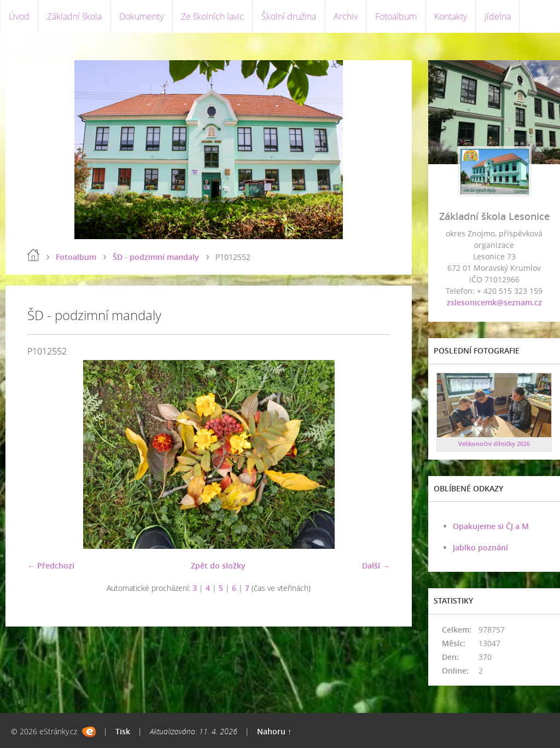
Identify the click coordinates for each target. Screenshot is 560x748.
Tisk (123, 731)
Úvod (19, 16)
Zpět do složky (218, 566)
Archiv (346, 16)
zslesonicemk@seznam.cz (494, 302)
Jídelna (498, 16)
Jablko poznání (480, 547)
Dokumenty (141, 16)
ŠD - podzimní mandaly (156, 257)
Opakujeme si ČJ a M (491, 526)
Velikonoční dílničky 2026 (494, 443)
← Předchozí (51, 566)
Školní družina (289, 16)
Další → (376, 566)
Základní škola (74, 16)
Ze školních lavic (212, 16)
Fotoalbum (396, 16)
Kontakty (451, 16)
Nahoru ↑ (274, 731)
